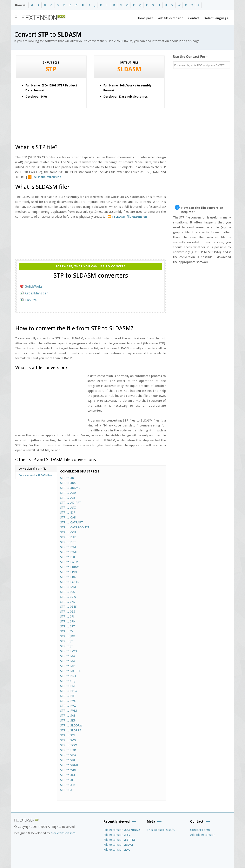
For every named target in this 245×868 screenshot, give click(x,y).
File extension (122, 830)
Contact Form (200, 830)
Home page (145, 18)
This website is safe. (161, 830)
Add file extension (171, 18)
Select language (216, 18)
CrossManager (36, 293)
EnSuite (31, 300)
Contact (194, 18)
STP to (67, 478)
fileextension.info (63, 833)
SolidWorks (34, 286)
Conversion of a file (32, 469)
